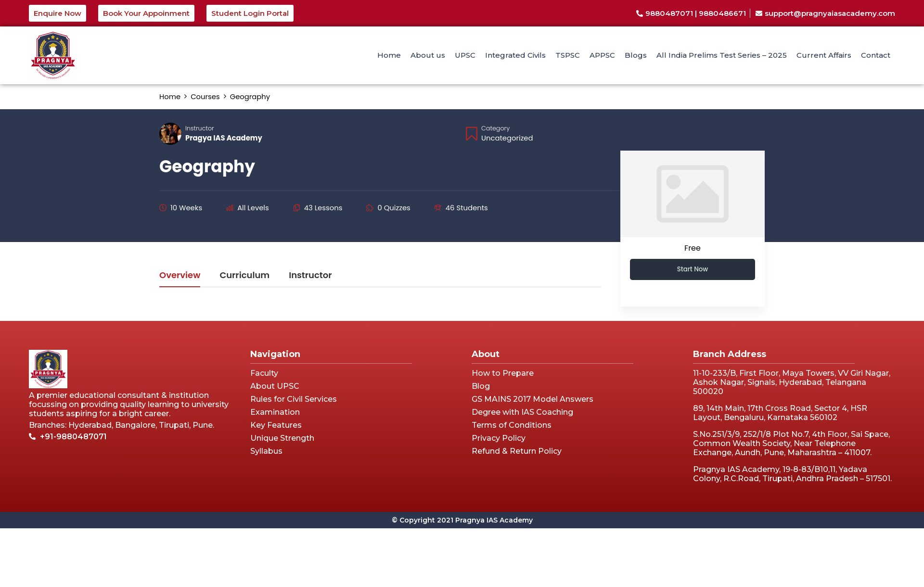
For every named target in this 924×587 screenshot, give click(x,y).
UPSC (465, 55)
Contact (876, 55)
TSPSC (568, 55)
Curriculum (244, 276)
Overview (180, 276)
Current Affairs (824, 55)
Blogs (636, 55)
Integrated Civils (515, 55)
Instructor (200, 128)
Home (389, 55)
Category (495, 128)
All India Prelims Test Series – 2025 (722, 55)
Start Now (693, 269)
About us (428, 55)
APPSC (602, 55)
